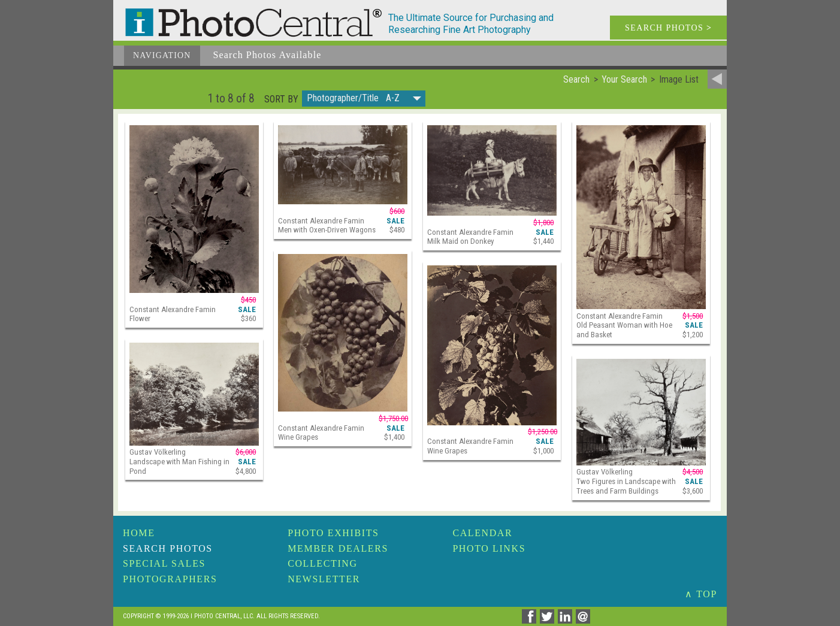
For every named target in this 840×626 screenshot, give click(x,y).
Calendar (482, 533)
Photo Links (489, 548)
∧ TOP (701, 594)
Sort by (281, 99)
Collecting (322, 563)
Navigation (162, 55)
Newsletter (324, 579)
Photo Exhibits (333, 533)
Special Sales (164, 563)
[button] (364, 99)
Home (139, 533)
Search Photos (168, 548)
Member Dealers (338, 548)
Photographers (170, 579)
